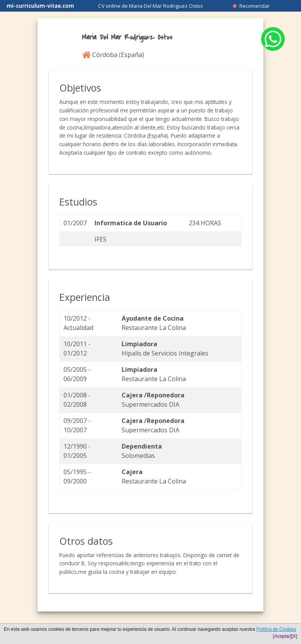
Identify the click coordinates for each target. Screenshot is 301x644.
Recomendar (251, 6)
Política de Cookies (276, 629)
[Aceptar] (282, 636)
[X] (294, 636)
